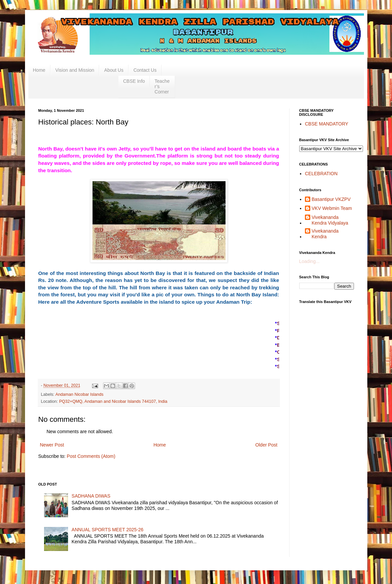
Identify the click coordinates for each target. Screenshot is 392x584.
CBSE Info (134, 81)
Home (39, 70)
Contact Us (145, 70)
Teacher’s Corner (162, 86)
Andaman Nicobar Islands (79, 394)
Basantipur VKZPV (331, 199)
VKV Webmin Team (332, 208)
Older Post (266, 445)
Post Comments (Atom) (91, 456)
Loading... (310, 261)
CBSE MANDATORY (327, 124)
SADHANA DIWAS (91, 496)
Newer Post (52, 445)
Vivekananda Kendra (325, 234)
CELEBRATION (321, 174)
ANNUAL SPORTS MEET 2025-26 (108, 530)
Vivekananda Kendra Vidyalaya (330, 220)
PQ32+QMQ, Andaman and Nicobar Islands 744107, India (113, 401)
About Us (114, 70)
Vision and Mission (75, 70)
